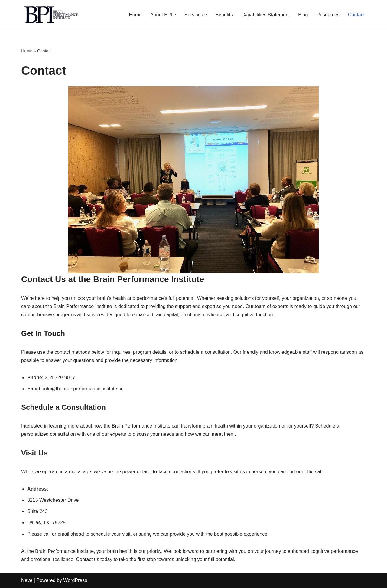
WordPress (75, 580)
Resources (328, 15)
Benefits (224, 15)
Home (135, 15)
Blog (303, 15)
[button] (175, 15)
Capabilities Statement (265, 15)
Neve (27, 580)
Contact (356, 15)
